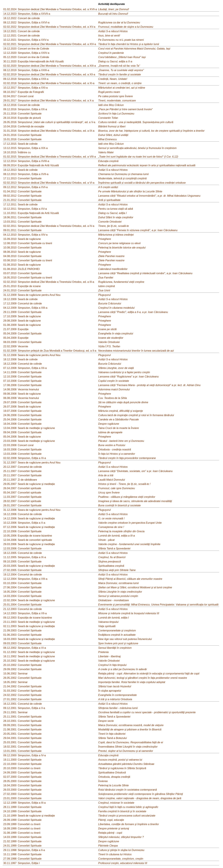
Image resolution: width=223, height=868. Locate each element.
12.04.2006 (10, 540)
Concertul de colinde (30, 303)
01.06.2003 (10, 635)
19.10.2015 (10, 152)
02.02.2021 (10, 44)
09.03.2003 (10, 643)
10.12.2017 (10, 88)
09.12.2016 (10, 109)
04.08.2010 (10, 256)
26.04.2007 (10, 488)
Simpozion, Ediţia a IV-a (32, 755)
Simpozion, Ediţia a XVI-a (33, 187)
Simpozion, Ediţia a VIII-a (33, 579)
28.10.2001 (10, 721)
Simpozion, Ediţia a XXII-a (33, 79)
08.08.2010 (10, 252)
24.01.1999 (10, 846)
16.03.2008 (10, 450)
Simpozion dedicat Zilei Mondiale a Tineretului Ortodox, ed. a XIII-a (57, 66)
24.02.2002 (10, 695)
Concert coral (26, 96)
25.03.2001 (10, 742)
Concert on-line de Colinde (33, 49)
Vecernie (23, 346)
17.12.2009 (10, 303)
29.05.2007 (10, 484)
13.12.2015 (10, 148)
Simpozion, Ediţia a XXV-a (33, 40)
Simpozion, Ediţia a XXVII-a (34, 14)
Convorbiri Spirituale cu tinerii (35, 243)
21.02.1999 (10, 841)
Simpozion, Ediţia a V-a (31, 708)
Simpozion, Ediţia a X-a (31, 523)
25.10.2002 (10, 661)
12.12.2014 (10, 161)
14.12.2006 (10, 518)
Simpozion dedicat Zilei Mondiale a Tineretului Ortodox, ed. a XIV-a (57, 44)
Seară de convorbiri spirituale (35, 540)
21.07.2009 (10, 329)
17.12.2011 (10, 205)
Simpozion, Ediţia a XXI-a (33, 88)
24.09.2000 (10, 773)
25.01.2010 (10, 286)
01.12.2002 (10, 652)
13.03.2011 (10, 222)
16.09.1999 (10, 828)
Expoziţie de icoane (29, 286)
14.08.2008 (10, 389)
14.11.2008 (10, 372)
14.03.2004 (10, 596)
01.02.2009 (10, 351)
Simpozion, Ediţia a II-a (31, 850)
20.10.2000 (10, 768)
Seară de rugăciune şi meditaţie (36, 484)
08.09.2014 (10, 165)
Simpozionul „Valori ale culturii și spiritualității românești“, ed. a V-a (56, 122)
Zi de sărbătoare (27, 480)
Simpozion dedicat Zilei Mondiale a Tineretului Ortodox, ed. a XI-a (56, 83)
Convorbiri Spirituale (30, 114)
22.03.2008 (10, 445)
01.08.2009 (10, 325)
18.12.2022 (10, 18)
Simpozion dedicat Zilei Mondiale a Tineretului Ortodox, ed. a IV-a (56, 226)
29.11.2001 (10, 712)
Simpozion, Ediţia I (29, 863)
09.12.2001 (10, 708)
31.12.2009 (10, 295)
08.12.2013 (10, 174)
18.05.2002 (10, 682)
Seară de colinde (28, 144)
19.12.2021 (10, 31)
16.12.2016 (10, 105)
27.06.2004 (10, 587)
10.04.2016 (10, 126)
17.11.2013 (10, 178)
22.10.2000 (10, 764)
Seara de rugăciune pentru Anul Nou (39, 295)
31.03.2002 (10, 691)
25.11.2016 (10, 114)
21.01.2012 (10, 200)
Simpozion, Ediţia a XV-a (32, 209)
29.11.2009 (10, 312)
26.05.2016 (10, 122)
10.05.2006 (10, 536)
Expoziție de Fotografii (31, 92)
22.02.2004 (10, 600)
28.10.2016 (10, 118)
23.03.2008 (10, 441)
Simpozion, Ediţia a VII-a (32, 613)
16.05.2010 (10, 278)
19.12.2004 (10, 575)
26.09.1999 (10, 820)
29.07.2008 (10, 402)
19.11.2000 (10, 760)
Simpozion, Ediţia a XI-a (32, 458)
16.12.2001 (10, 704)
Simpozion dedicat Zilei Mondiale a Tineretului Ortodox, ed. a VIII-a (57, 157)
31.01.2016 (10, 131)
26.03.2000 (10, 790)
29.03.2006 (10, 544)
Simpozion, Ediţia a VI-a (32, 648)
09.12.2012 (10, 187)
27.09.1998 (10, 859)
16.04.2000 (10, 785)
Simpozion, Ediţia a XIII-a (33, 308)
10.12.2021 (10, 40)
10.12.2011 (10, 209)
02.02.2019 (10, 74)
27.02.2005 (10, 570)
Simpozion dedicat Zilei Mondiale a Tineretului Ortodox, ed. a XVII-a (57, 9)
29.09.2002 (10, 669)
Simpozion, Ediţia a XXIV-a (34, 53)
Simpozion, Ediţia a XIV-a (33, 235)
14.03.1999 (10, 837)
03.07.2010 (10, 273)
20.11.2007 (10, 475)
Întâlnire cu (24, 152)
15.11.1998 (10, 854)
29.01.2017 (10, 101)
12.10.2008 (10, 377)
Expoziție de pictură (29, 118)
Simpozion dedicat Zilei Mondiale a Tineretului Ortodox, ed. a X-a (56, 101)
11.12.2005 (10, 557)
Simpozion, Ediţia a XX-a (32, 109)
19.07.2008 (10, 411)
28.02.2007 (10, 501)
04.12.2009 (10, 308)
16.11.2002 (10, 656)
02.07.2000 (10, 777)
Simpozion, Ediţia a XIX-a (33, 148)
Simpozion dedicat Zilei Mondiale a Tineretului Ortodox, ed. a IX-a (56, 131)
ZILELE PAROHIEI (29, 269)
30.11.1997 (10, 863)
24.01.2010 (10, 290)
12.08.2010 (10, 243)
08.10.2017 (10, 92)
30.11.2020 (10, 61)
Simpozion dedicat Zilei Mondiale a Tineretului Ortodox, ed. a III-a (56, 282)
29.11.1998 (10, 850)
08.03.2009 (10, 342)
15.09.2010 (10, 239)
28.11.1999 (10, 807)
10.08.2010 (10, 248)
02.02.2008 (10, 458)
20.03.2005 (10, 566)
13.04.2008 (10, 428)
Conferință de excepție (31, 126)
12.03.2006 (10, 549)
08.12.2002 (10, 648)
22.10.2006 (10, 531)
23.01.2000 (10, 798)
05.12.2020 (10, 57)
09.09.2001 (10, 725)
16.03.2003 (10, 639)
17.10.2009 (10, 316)
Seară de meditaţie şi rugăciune (36, 428)
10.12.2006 (10, 523)
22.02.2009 (10, 346)
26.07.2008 (10, 407)
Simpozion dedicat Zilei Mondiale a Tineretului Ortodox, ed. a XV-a (56, 27)
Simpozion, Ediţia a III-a (32, 803)
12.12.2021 (10, 36)
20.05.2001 (10, 734)
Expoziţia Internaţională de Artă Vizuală (41, 61)
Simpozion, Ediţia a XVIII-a (33, 161)
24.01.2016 (10, 135)
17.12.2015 (10, 144)
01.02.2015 (10, 157)
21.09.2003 (10, 631)
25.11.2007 (10, 471)
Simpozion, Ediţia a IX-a (32, 557)
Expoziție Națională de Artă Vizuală (38, 165)
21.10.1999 (10, 816)
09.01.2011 (10, 230)
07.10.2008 (10, 381)
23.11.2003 (10, 622)
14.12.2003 (10, 613)
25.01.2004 (10, 605)
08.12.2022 (10, 23)
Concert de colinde (29, 18)
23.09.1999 (10, 824)
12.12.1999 (10, 803)
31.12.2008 (10, 355)
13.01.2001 (10, 751)
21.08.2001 (10, 729)
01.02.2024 (10, 9)
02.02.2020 (10, 66)
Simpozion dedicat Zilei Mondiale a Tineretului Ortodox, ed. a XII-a (56, 74)
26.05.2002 (10, 678)
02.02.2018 (10, 83)
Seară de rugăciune (29, 239)
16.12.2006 (10, 514)
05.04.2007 (10, 493)
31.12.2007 (10, 463)
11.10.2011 (10, 213)
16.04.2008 (10, 424)
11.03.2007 (10, 497)
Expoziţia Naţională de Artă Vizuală (38, 213)
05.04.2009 (10, 334)
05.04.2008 (10, 437)
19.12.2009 (10, 299)
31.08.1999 (10, 833)
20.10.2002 (10, 665)
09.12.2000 (10, 755)
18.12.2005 (10, 553)
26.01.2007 (10, 505)
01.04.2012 (10, 191)
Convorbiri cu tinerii (29, 768)
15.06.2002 (10, 674)
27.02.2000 (10, 794)
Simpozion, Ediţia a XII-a (32, 368)
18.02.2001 (10, 747)
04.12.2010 (10, 235)
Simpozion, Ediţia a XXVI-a (34, 23)
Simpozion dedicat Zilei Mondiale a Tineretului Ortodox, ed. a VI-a (56, 183)
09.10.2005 (10, 562)
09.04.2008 (10, 432)
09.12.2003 (10, 618)
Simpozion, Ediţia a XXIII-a (33, 70)
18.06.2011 (10, 217)
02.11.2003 (10, 626)
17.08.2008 (10, 385)
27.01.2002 (10, 699)
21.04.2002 (10, 686)
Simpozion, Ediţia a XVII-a (33, 174)
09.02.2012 (10, 196)
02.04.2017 (10, 96)
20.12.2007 (10, 467)
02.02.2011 (10, 226)
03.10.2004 (10, 583)
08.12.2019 (10, 70)
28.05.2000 (10, 781)
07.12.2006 (10, 527)
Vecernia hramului (28, 389)
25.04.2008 (10, 419)
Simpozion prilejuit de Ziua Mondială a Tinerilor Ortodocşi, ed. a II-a (57, 351)
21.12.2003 (10, 609)
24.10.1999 (10, 811)
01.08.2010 (10, 265)
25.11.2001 (10, 717)
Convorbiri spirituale (29, 488)
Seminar (23, 674)
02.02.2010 (10, 282)
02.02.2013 (10, 183)
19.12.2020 (10, 49)
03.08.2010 (10, 260)
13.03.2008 (10, 454)
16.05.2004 (10, 592)
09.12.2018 (10, 79)
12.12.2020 (10, 53)
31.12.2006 (10, 510)
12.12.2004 (10, 579)
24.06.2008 (10, 415)
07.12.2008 (10, 368)
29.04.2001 (10, 738)
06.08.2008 (10, 398)
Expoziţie (23, 329)
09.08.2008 (10, 394)
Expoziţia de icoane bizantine (35, 536)
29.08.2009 (10, 321)
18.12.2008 (10, 359)
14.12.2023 (10, 14)
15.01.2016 (10, 139)
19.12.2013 (10, 170)
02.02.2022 (10, 27)
